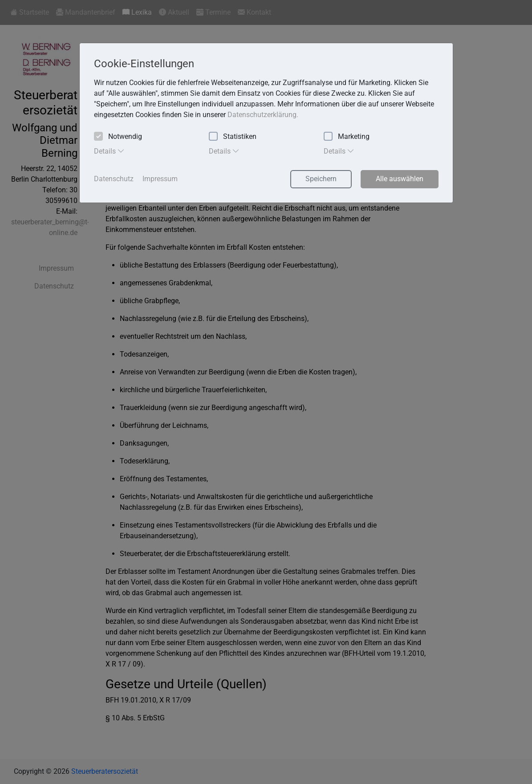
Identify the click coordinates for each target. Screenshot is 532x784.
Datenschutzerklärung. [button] (263, 115)
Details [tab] (109, 151)
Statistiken (233, 137)
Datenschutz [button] (114, 179)
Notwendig (118, 137)
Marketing (347, 137)
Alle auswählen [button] (400, 179)
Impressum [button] (160, 179)
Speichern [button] (321, 179)
